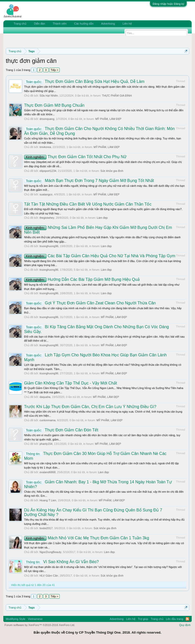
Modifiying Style (16, 619)
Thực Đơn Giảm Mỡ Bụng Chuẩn (54, 105)
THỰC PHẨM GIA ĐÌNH (117, 96)
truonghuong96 (49, 246)
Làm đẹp (102, 218)
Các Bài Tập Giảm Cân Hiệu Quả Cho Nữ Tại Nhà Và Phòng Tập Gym (100, 256)
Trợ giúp (143, 619)
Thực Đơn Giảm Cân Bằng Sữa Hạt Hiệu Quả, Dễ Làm (84, 81)
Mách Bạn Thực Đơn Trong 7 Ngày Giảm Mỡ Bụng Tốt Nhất (89, 181)
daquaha (45, 397)
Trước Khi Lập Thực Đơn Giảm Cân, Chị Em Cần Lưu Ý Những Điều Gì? (90, 407)
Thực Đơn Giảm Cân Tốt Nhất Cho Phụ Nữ (75, 157)
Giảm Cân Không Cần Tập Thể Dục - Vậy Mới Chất (71, 383)
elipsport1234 (48, 171)
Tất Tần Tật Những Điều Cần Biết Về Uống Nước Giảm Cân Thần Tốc (88, 204)
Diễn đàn (40, 24)
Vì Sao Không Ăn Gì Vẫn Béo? (61, 562)
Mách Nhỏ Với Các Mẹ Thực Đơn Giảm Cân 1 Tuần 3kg (87, 538)
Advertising (108, 24)
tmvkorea (45, 147)
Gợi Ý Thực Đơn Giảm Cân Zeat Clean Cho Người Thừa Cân (90, 303)
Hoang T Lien (48, 500)
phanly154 (46, 444)
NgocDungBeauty (51, 552)
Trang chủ (20, 24)
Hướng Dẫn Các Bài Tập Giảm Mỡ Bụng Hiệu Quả (82, 279)
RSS (187, 619)
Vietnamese (35, 619)
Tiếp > (54, 70)
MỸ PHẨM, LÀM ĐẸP (108, 119)
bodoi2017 (46, 528)
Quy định (185, 625)
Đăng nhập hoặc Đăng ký (168, 4)
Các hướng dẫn (84, 24)
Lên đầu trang (175, 619)
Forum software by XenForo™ (40, 625)
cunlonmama (48, 420)
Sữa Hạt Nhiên (49, 96)
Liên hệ (127, 24)
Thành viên (60, 24)
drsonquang (47, 119)
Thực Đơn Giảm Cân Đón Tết (61, 430)
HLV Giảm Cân (49, 576)
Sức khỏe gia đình (112, 171)
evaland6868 (48, 472)
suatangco (46, 194)
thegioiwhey (47, 218)
